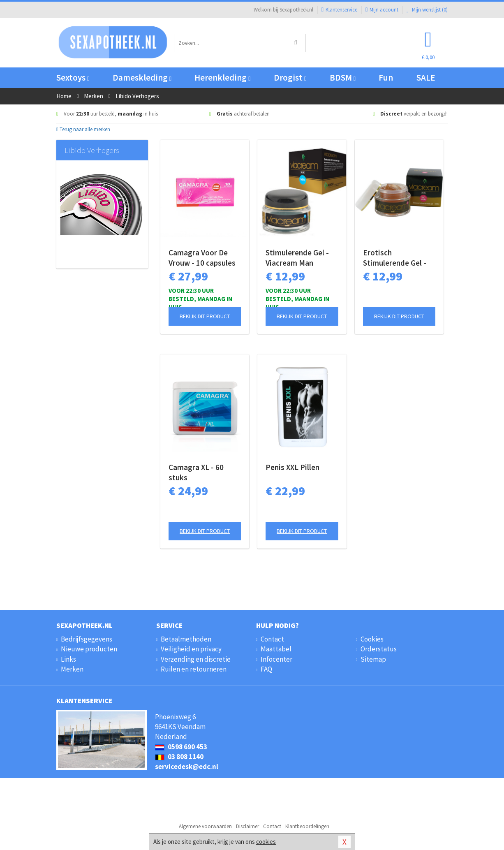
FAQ (266, 669)
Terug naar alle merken (83, 129)
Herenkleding (222, 78)
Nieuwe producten (89, 649)
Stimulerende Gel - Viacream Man (297, 258)
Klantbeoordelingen (307, 826)
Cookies (372, 639)
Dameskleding (142, 78)
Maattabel (276, 649)
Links (68, 659)
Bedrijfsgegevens (87, 639)
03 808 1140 (179, 757)
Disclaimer (247, 826)
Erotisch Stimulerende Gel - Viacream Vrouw (395, 258)
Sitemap (373, 659)
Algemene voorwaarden (205, 826)
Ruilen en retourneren (194, 669)
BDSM (343, 78)
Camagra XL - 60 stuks (196, 472)
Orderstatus (379, 649)
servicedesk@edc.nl (187, 767)
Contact (272, 639)
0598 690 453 (181, 747)
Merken (72, 669)
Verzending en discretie (196, 659)
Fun (386, 78)
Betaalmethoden (186, 639)
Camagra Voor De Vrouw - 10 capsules (202, 258)
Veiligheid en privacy (191, 649)
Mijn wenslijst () (427, 10)
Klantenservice (339, 10)
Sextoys (73, 78)
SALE (426, 78)
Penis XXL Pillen (292, 467)
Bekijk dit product (205, 316)
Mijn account (382, 10)
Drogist (290, 78)
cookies (266, 842)
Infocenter (276, 659)
